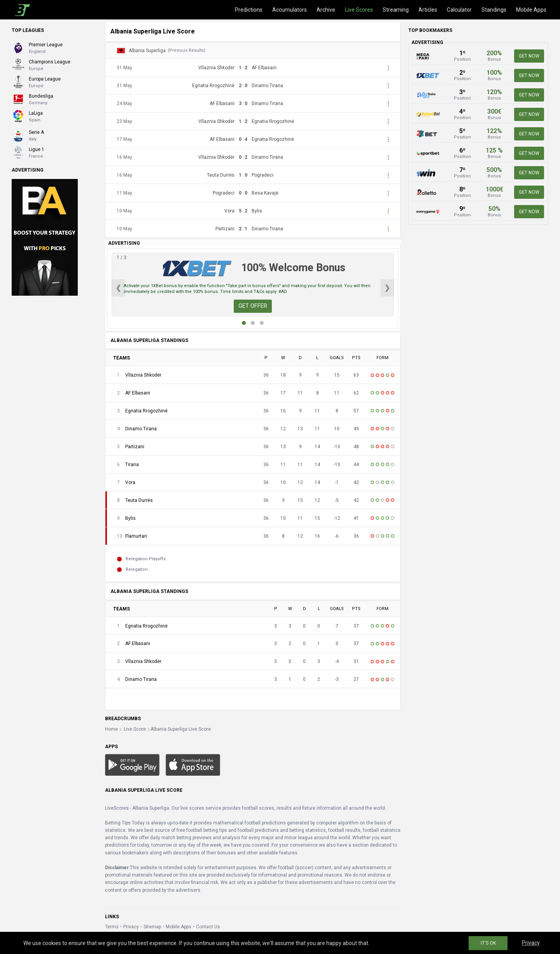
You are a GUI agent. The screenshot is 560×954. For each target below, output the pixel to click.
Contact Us (208, 927)
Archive (326, 10)
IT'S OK (488, 943)
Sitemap (152, 927)
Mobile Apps (531, 10)
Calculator (459, 10)
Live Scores (359, 10)
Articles (428, 10)
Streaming (396, 10)
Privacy (131, 927)
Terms (112, 927)
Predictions (249, 10)
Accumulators (290, 10)
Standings (494, 10)
